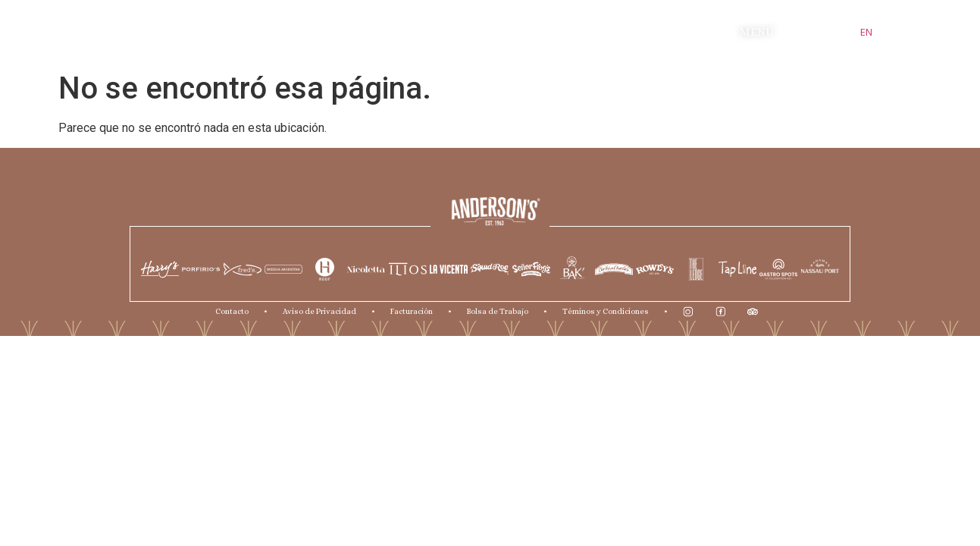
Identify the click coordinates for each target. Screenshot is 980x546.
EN (866, 32)
